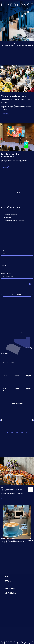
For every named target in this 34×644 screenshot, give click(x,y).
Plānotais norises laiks (6, 281)
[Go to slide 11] (20, 432)
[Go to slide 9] (18, 432)
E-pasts (3, 258)
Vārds (3, 250)
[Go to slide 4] (11, 432)
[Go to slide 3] (10, 432)
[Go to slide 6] (14, 432)
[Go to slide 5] (13, 432)
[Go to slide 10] (19, 432)
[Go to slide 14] (24, 432)
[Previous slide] (1, 420)
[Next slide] (33, 420)
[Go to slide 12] (21, 432)
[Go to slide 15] (25, 432)
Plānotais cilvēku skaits (6, 273)
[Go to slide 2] (9, 432)
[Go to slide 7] (15, 432)
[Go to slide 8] (16, 432)
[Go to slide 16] (26, 432)
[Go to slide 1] (8, 432)
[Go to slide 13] (23, 432)
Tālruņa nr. (4, 266)
